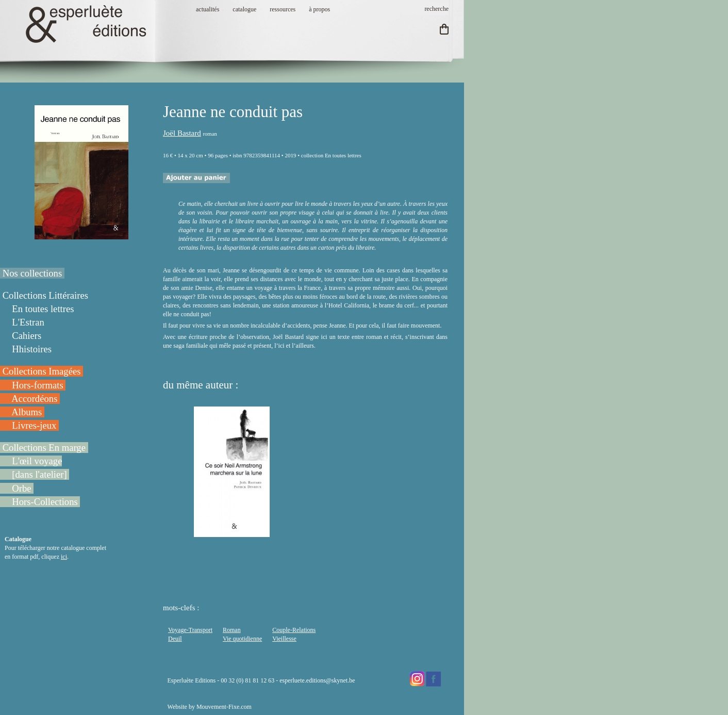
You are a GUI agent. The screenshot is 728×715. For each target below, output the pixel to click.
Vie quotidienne (242, 639)
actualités (208, 9)
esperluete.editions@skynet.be (317, 680)
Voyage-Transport (190, 630)
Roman (232, 630)
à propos (319, 9)
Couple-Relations (294, 630)
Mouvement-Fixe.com (224, 707)
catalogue (244, 9)
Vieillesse (284, 639)
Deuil (175, 639)
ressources (283, 9)
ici (64, 557)
